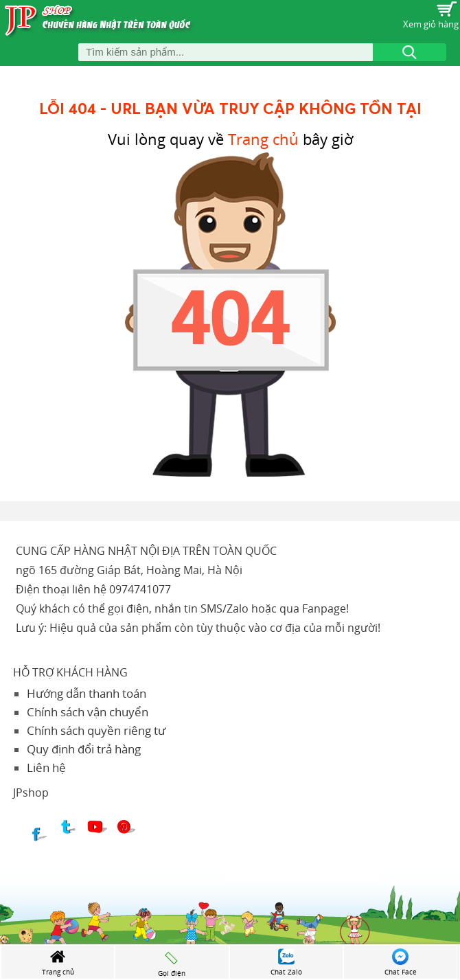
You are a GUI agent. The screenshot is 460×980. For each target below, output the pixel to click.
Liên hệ (46, 767)
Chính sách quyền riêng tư (96, 730)
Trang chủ (263, 139)
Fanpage (324, 608)
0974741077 (140, 589)
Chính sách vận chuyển (88, 712)
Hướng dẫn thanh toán (87, 693)
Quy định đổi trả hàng (84, 749)
